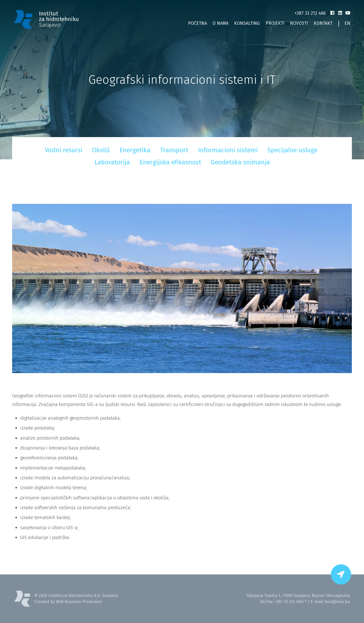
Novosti (299, 23)
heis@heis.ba (337, 602)
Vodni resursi (64, 150)
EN (347, 23)
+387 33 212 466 (310, 13)
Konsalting (247, 23)
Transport (174, 150)
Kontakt (323, 23)
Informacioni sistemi (228, 150)
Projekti (275, 23)
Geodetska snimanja (240, 162)
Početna (198, 23)
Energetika (135, 150)
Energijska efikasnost (170, 162)
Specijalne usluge (292, 150)
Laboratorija (112, 162)
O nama (221, 23)
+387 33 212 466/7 (291, 602)
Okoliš (101, 150)
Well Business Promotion (79, 602)
